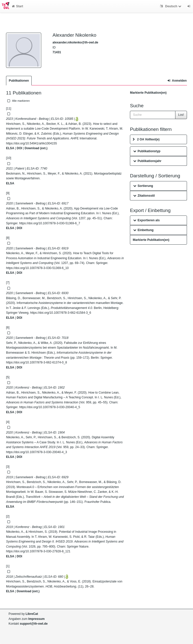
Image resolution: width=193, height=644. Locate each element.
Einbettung (143, 230)
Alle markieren (18, 101)
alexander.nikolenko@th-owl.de (75, 42)
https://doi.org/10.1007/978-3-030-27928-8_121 (38, 551)
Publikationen (19, 81)
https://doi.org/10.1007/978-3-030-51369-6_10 (37, 268)
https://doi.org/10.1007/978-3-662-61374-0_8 (37, 362)
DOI (19, 148)
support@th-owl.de (34, 624)
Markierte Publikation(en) (148, 93)
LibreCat (32, 614)
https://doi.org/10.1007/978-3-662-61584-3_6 (61, 313)
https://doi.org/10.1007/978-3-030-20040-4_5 (50, 407)
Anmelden (177, 81)
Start (17, 6)
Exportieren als (146, 220)
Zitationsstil (144, 196)
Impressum (37, 619)
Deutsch (171, 6)
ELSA (10, 148)
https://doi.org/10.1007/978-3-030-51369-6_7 (50, 223)
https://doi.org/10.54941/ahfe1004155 (32, 143)
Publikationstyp (147, 151)
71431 (57, 52)
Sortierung (143, 186)
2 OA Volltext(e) (146, 139)
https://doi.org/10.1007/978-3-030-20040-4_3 (37, 452)
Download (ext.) (36, 148)
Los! (181, 115)
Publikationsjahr (147, 161)
